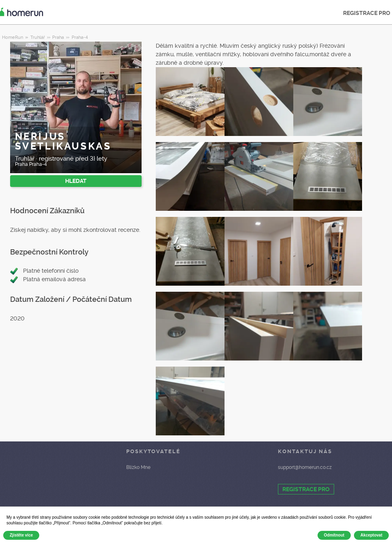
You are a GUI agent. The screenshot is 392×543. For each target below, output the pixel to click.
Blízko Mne (138, 467)
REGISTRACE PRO (306, 489)
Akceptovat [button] (371, 535)
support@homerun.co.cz (305, 467)
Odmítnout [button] (334, 535)
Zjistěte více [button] (21, 535)
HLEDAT (76, 181)
